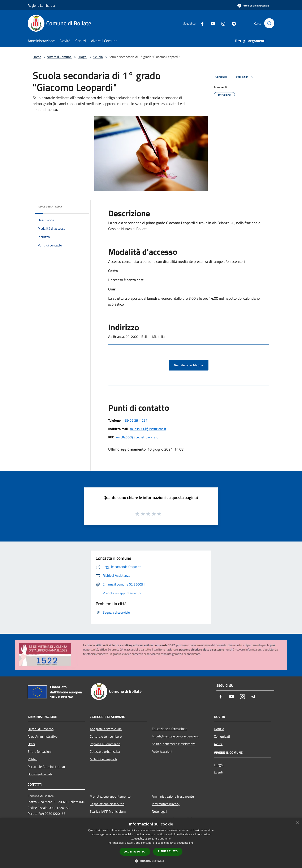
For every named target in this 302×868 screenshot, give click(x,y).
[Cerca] (269, 23)
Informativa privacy (166, 804)
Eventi (219, 772)
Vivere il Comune (60, 57)
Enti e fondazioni (40, 751)
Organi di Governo (41, 729)
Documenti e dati (40, 774)
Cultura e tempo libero (106, 736)
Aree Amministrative (43, 736)
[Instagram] (221, 23)
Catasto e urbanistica (105, 751)
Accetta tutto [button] (135, 852)
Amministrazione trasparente (173, 796)
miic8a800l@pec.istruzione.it (137, 437)
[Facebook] (200, 23)
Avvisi (218, 744)
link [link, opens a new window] (191, 843)
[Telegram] (232, 23)
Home (37, 57)
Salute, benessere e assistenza (174, 744)
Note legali (159, 811)
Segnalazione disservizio (107, 804)
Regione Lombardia (41, 5)
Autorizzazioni (162, 751)
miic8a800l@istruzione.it (148, 429)
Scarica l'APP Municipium (108, 811)
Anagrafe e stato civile (106, 729)
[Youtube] (211, 23)
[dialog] (151, 843)
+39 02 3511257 (135, 420)
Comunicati (222, 736)
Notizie (219, 729)
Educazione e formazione (170, 729)
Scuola (98, 57)
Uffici (31, 744)
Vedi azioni (245, 77)
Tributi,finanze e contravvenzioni (175, 736)
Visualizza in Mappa (189, 365)
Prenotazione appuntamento (110, 796)
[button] (151, 861)
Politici (33, 759)
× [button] (297, 822)
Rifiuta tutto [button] (168, 851)
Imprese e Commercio (105, 744)
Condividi (224, 77)
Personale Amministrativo (46, 767)
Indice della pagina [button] (50, 207)
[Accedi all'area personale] (253, 6)
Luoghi (82, 57)
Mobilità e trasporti (103, 759)
